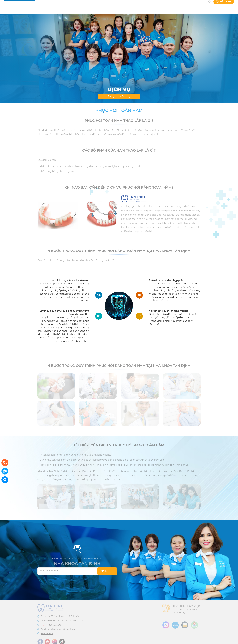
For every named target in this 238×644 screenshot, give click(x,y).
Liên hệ (198, 7)
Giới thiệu (76, 7)
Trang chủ (113, 96)
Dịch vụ (95, 7)
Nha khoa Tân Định (50, 7)
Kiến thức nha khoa (173, 7)
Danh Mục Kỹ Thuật (141, 7)
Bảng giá (116, 7)
